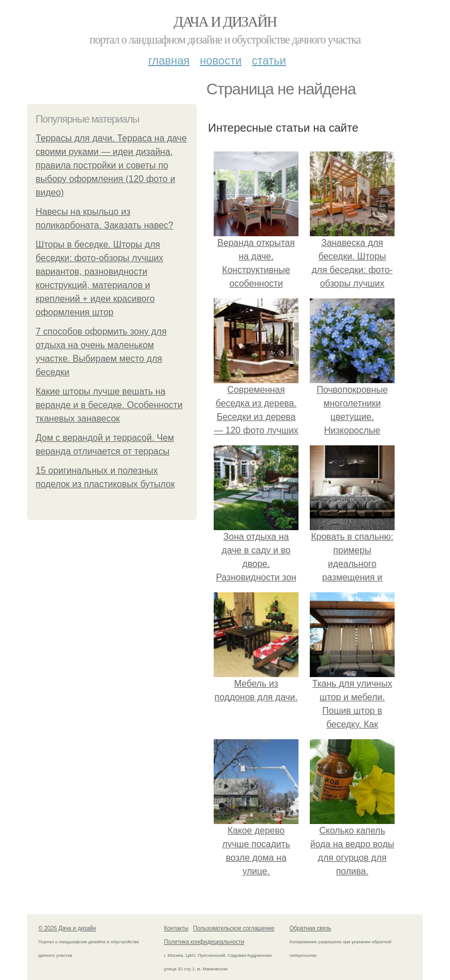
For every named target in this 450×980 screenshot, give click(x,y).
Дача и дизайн (225, 22)
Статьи (269, 60)
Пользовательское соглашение (234, 928)
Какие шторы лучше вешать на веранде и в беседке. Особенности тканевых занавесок (109, 405)
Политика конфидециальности (204, 942)
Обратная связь (310, 928)
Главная (169, 60)
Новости (220, 60)
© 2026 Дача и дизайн (67, 928)
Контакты (176, 928)
